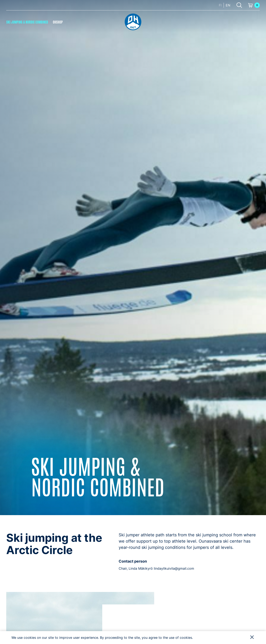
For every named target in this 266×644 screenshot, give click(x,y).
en (228, 5)
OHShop (58, 22)
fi (220, 5)
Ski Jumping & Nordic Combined (27, 22)
